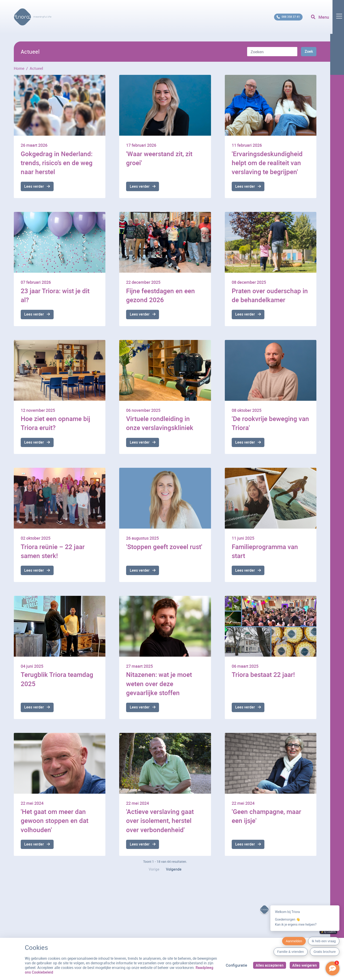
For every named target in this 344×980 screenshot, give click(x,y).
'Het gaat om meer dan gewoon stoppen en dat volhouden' (55, 824)
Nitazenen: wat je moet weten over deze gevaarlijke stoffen (159, 686)
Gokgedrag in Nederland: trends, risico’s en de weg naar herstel (57, 163)
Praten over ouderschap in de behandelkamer (270, 296)
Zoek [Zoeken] (308, 52)
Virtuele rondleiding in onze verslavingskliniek (160, 424)
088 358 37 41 (281, 21)
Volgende (175, 874)
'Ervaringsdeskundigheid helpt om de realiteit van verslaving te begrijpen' (267, 163)
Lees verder (35, 187)
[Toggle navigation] (326, 21)
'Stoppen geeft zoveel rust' (164, 548)
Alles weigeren (304, 965)
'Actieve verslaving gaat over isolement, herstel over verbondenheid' (160, 824)
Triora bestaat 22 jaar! (263, 677)
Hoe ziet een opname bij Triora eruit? (55, 424)
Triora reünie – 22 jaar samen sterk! (53, 553)
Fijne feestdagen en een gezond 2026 (160, 296)
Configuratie (235, 965)
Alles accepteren (268, 965)
